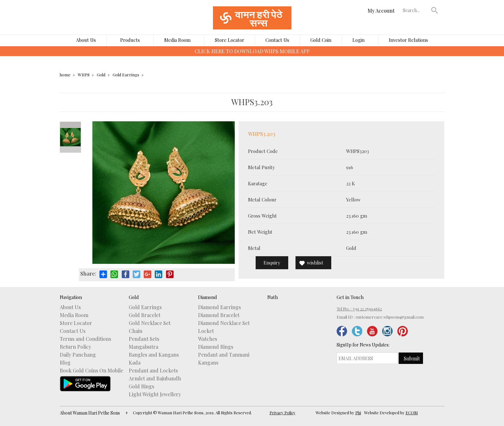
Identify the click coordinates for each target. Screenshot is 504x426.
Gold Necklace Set (150, 323)
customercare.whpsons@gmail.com (390, 317)
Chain (136, 331)
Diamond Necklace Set (224, 323)
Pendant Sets (144, 339)
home (65, 75)
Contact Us (277, 40)
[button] (434, 10)
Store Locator (230, 40)
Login (358, 40)
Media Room (177, 40)
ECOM (412, 413)
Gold (101, 75)
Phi (358, 413)
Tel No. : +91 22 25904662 (359, 309)
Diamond (208, 297)
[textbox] (415, 10)
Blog (65, 363)
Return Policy (75, 347)
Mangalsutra (143, 347)
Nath (273, 297)
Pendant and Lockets (153, 371)
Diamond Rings (216, 347)
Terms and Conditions (85, 339)
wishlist (315, 263)
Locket (206, 331)
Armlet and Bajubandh (155, 378)
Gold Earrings (126, 75)
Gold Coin (321, 40)
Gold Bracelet (145, 315)
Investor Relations (408, 40)
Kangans (208, 363)
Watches (208, 339)
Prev (70, 125)
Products (130, 40)
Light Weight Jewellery (155, 394)
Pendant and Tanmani (224, 355)
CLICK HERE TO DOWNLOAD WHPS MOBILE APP (252, 51)
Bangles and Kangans (154, 355)
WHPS (84, 75)
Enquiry (272, 263)
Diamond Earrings (219, 307)
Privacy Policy (283, 413)
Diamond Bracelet (219, 315)
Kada (135, 363)
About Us (86, 40)
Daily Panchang (78, 355)
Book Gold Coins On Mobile (91, 371)
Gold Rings (141, 386)
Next (70, 149)
